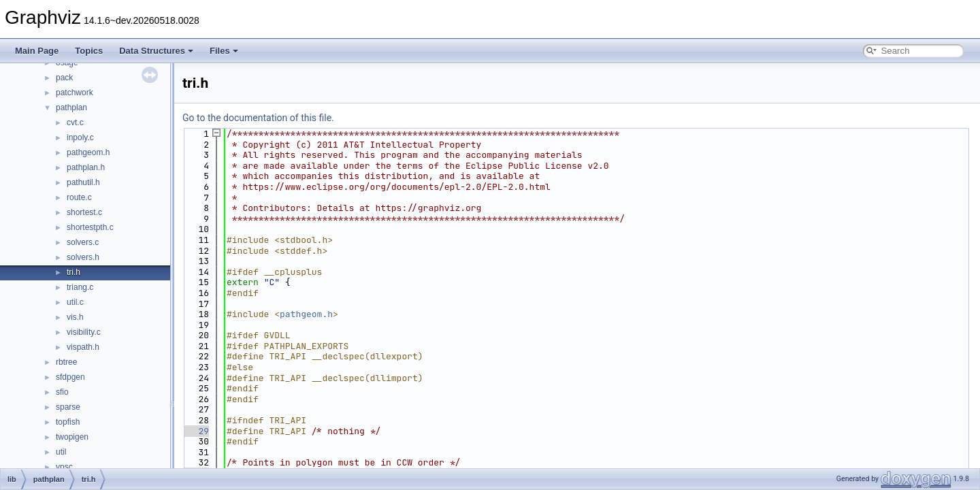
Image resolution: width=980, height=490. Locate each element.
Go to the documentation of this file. (258, 118)
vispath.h (83, 347)
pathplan (71, 108)
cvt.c (75, 122)
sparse (68, 407)
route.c (79, 197)
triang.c (80, 287)
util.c (75, 302)
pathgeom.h (88, 152)
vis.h (75, 317)
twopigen (72, 437)
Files (224, 51)
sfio (62, 392)
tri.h (73, 272)
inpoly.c (80, 137)
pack (64, 78)
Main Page (37, 51)
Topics (89, 51)
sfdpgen (70, 377)
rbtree (66, 362)
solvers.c (83, 242)
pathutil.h (83, 182)
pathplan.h (86, 167)
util (61, 452)
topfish (68, 422)
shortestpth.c (90, 227)
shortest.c (84, 212)
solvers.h (83, 257)
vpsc (64, 467)
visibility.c (84, 332)
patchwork (75, 93)
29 (196, 431)
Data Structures (156, 51)
